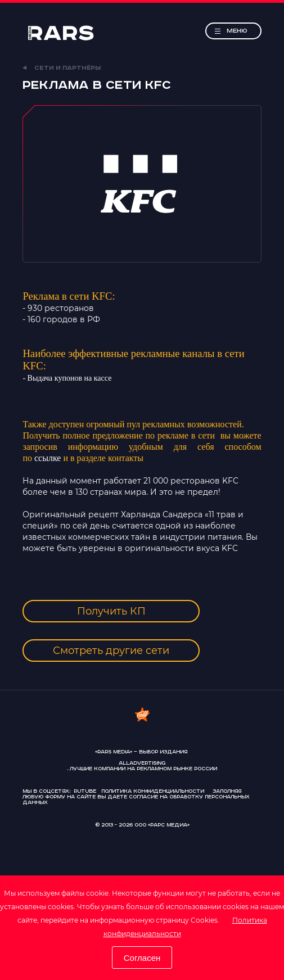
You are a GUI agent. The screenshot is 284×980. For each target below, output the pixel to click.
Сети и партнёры (62, 68)
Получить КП (111, 611)
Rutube (85, 791)
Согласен (142, 958)
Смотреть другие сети (111, 651)
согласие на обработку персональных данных (136, 800)
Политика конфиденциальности (153, 791)
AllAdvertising (142, 764)
